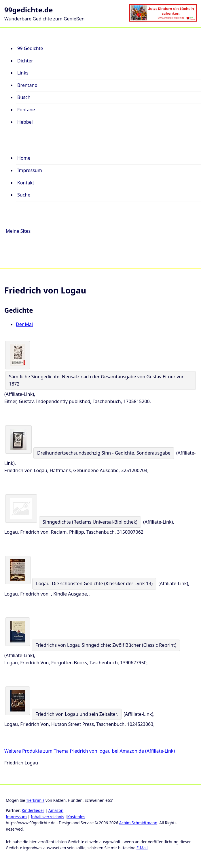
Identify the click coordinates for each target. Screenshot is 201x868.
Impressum (16, 817)
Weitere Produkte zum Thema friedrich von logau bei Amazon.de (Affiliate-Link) (90, 751)
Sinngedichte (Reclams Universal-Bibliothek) (90, 522)
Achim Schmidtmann (138, 823)
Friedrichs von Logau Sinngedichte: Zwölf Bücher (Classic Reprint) (106, 645)
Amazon (56, 810)
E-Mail (142, 848)
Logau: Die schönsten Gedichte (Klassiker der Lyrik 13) (94, 583)
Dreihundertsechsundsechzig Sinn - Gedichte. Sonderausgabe (104, 453)
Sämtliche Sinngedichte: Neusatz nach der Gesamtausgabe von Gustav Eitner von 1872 (97, 380)
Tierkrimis (35, 800)
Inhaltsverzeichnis (47, 817)
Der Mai (24, 324)
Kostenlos (76, 817)
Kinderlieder (33, 810)
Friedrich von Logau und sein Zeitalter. (77, 714)
